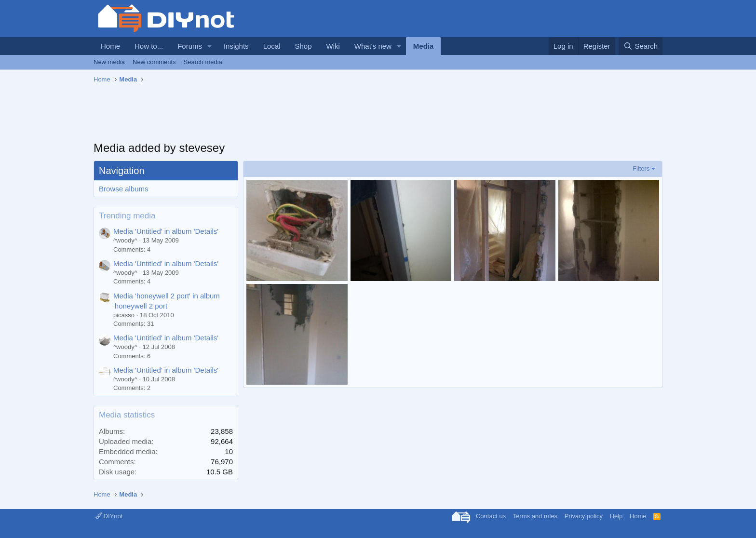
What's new (373, 46)
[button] (210, 46)
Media (424, 46)
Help (616, 516)
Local (272, 46)
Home (110, 46)
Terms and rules (535, 516)
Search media (203, 62)
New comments (154, 62)
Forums (190, 46)
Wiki (333, 46)
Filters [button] (641, 168)
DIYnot (109, 516)
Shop (303, 46)
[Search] (641, 46)
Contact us (491, 516)
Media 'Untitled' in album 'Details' (166, 231)
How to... (149, 46)
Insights (236, 46)
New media (109, 62)
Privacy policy (584, 516)
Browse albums (124, 189)
